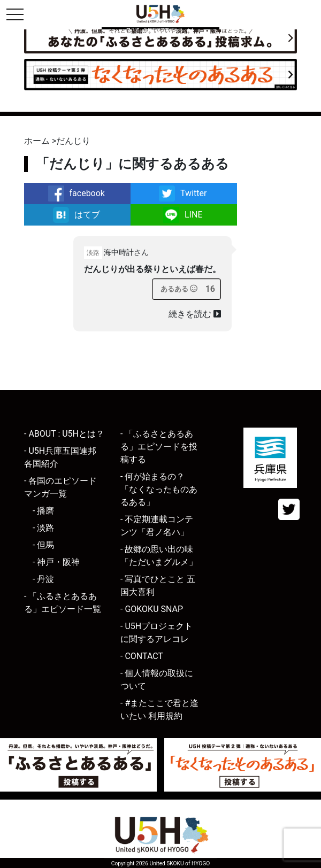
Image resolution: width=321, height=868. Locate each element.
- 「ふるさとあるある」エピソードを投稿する (159, 447)
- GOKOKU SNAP (152, 609)
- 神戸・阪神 (56, 562)
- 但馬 (43, 545)
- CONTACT (142, 656)
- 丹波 (43, 579)
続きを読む (195, 314)
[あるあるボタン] (179, 289)
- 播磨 (43, 511)
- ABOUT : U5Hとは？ (64, 434)
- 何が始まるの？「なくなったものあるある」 (159, 489)
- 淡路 (43, 528)
